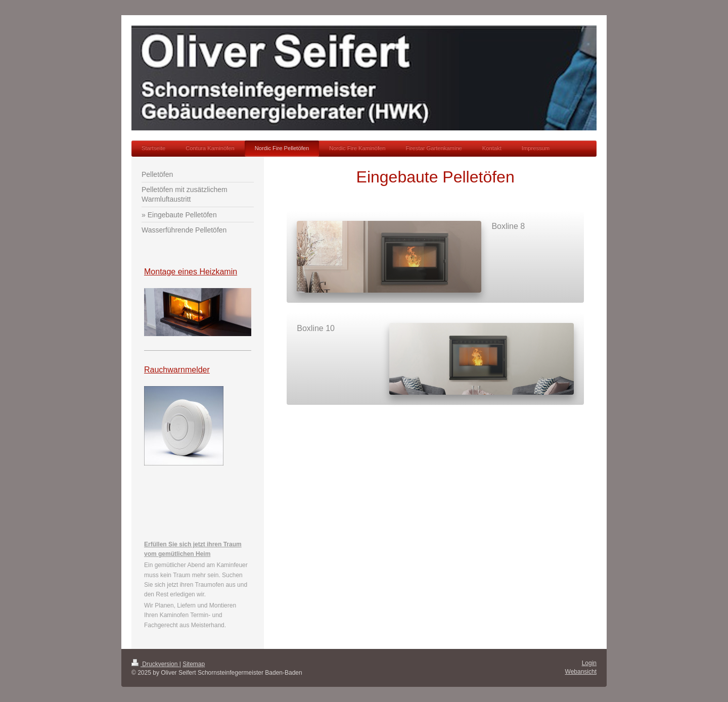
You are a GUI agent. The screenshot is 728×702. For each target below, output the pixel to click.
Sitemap (194, 664)
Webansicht (581, 672)
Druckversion (155, 664)
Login (589, 663)
